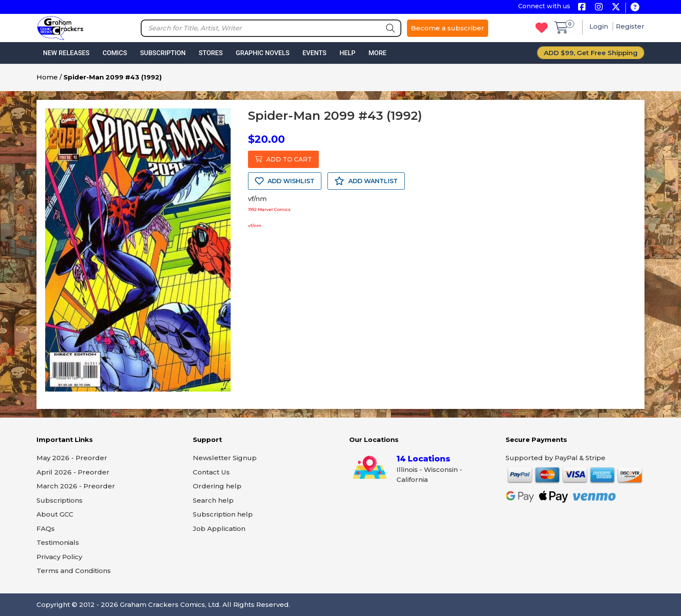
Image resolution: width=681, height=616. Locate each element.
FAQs (46, 529)
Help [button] (348, 53)
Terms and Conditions (74, 571)
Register (630, 26)
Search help (213, 500)
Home (47, 77)
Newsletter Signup (225, 458)
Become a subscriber (448, 28)
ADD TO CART (283, 159)
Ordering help (217, 486)
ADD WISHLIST (285, 181)
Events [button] (314, 53)
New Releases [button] (66, 53)
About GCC (55, 514)
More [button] (377, 53)
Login (600, 26)
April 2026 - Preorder (73, 472)
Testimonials (58, 542)
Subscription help (223, 514)
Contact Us (211, 472)
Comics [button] (115, 53)
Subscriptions (60, 500)
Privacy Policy (59, 557)
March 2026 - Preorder (76, 486)
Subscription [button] (163, 53)
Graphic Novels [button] (263, 53)
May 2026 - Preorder (72, 458)
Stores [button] (210, 53)
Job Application (219, 529)
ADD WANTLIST (366, 181)
